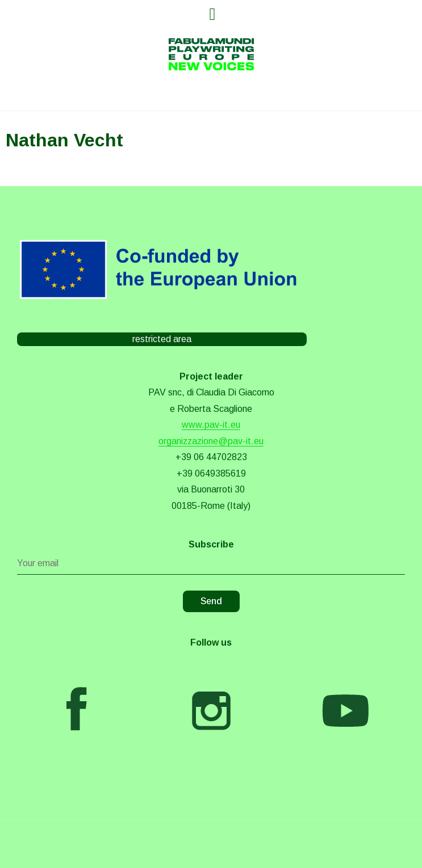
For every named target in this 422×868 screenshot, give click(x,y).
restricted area (162, 339)
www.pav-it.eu (211, 425)
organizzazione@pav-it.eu (211, 441)
